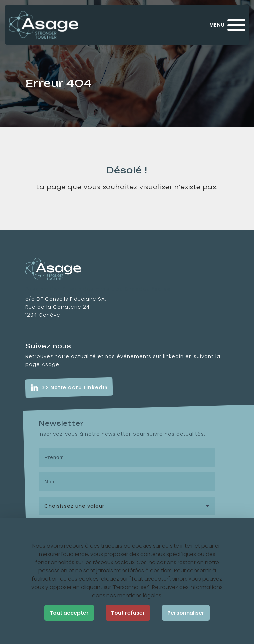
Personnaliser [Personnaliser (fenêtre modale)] (186, 613)
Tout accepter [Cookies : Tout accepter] (69, 613)
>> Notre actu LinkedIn (75, 387)
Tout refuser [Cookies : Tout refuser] (128, 613)
